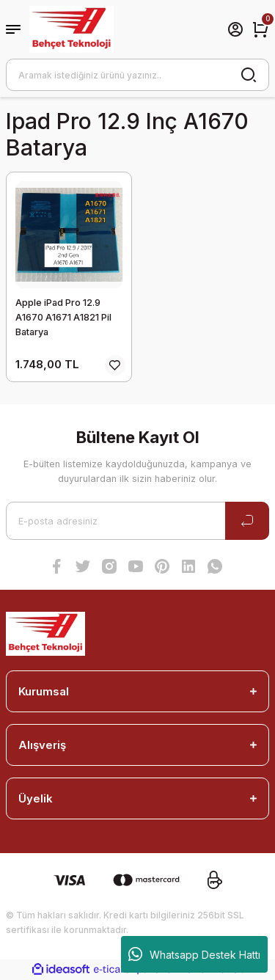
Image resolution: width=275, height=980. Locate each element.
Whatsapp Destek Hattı (194, 954)
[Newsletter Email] (137, 521)
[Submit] (247, 521)
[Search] (137, 75)
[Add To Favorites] (115, 365)
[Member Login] (235, 29)
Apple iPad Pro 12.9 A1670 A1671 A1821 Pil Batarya (63, 317)
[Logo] (71, 29)
